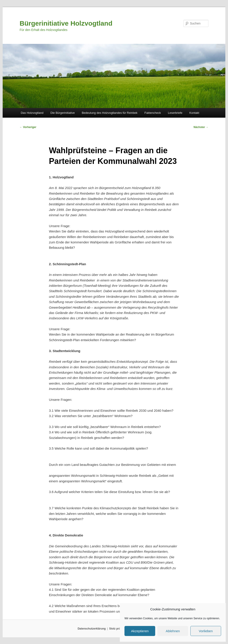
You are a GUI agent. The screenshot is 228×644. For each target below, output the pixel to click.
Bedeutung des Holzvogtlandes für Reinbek (110, 113)
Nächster (201, 127)
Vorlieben (206, 631)
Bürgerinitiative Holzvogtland (66, 23)
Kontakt (194, 113)
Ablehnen (173, 631)
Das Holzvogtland (32, 113)
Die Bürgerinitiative (63, 113)
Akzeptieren (140, 631)
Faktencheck (153, 113)
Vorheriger (28, 127)
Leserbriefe (175, 113)
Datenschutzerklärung (92, 629)
